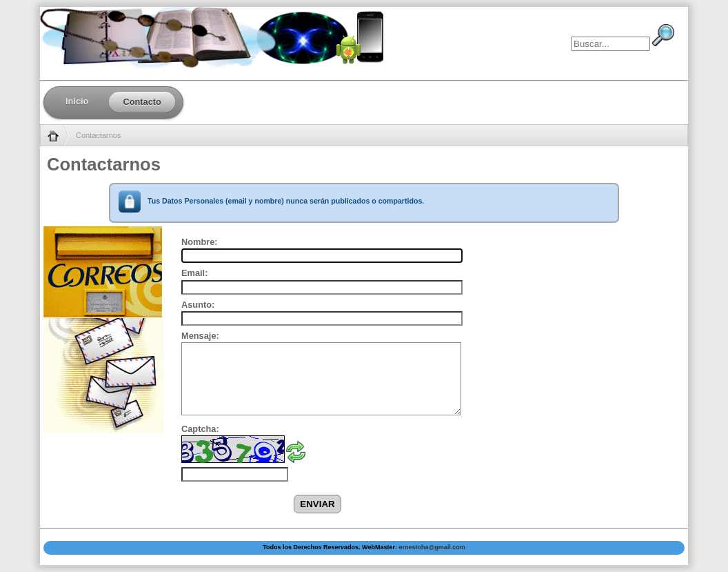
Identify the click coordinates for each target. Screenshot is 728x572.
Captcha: (200, 429)
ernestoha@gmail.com (432, 547)
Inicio (77, 101)
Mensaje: (200, 336)
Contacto (142, 102)
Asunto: (198, 305)
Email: (194, 273)
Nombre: (200, 242)
